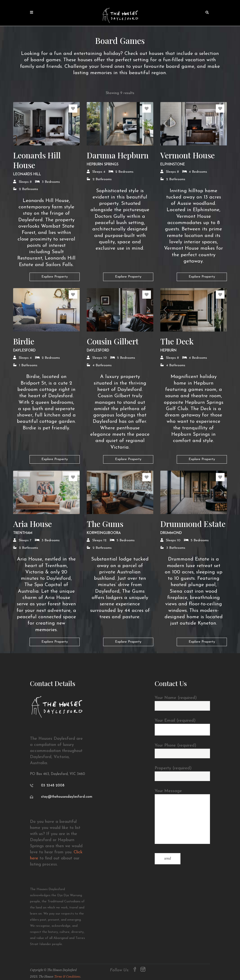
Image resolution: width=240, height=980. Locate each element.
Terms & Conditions (67, 977)
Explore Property (55, 277)
